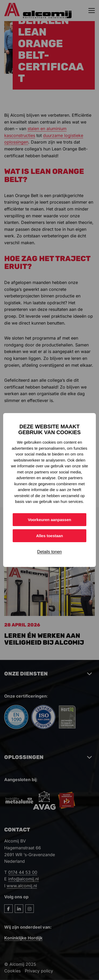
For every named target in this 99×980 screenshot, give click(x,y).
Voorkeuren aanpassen (50, 520)
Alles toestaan (50, 536)
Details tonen (49, 552)
